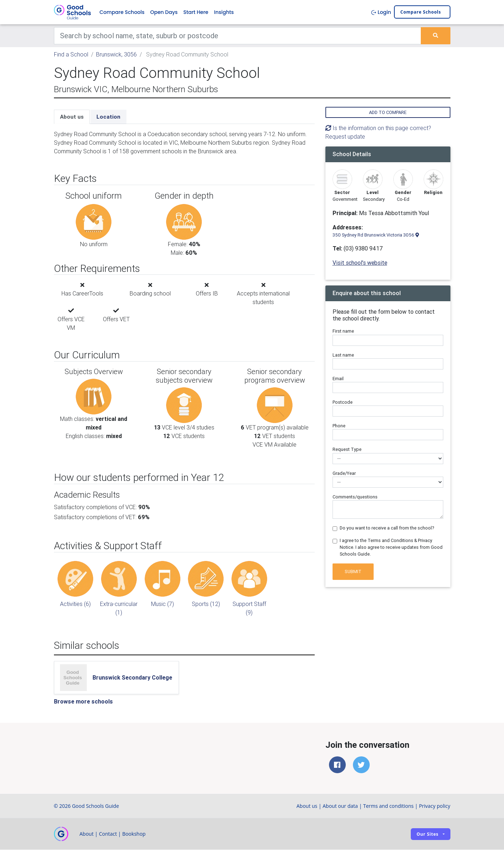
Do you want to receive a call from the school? (387, 528)
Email (338, 379)
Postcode (343, 402)
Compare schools (421, 12)
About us (72, 117)
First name (343, 331)
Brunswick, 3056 (116, 54)
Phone (339, 426)
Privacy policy (435, 806)
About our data (340, 806)
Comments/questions (355, 497)
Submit (353, 571)
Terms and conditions (388, 806)
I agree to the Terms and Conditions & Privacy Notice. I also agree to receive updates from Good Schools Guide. (391, 547)
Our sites (427, 834)
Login (381, 12)
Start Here (196, 12)
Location (108, 117)
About (87, 834)
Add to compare (388, 112)
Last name (343, 355)
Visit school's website (360, 263)
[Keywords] (238, 36)
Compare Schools (122, 12)
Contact (108, 834)
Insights (224, 12)
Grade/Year (344, 473)
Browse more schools (83, 701)
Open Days (164, 12)
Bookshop (134, 834)
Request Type (347, 449)
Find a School (71, 54)
